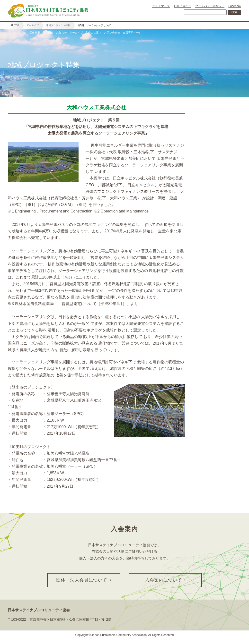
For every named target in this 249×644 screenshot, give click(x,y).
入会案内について (165, 580)
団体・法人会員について (84, 580)
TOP (15, 25)
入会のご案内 (149, 34)
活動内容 (65, 34)
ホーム (18, 34)
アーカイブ (33, 25)
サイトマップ (161, 6)
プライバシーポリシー (210, 6)
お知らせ (90, 34)
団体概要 (41, 34)
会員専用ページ (218, 34)
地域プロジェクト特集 (58, 25)
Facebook (235, 6)
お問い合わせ (182, 6)
